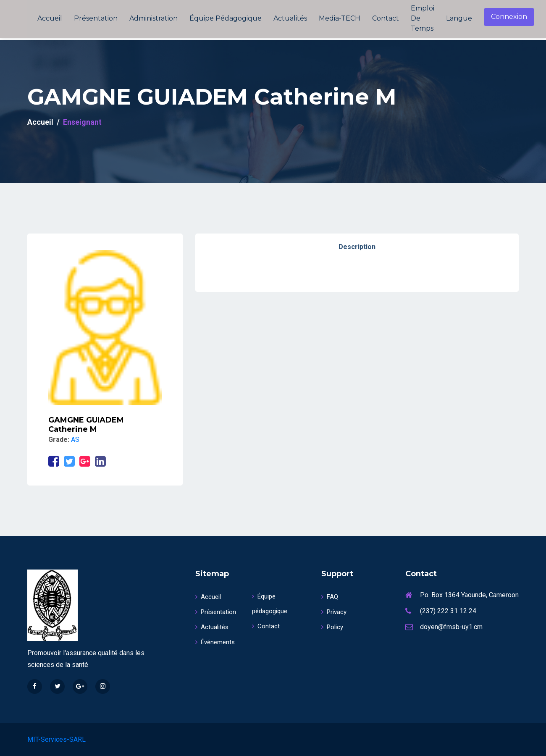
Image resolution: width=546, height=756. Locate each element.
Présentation (96, 18)
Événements (215, 642)
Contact (386, 18)
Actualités (290, 18)
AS (75, 440)
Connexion (509, 17)
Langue (459, 18)
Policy (332, 627)
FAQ (330, 597)
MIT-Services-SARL (56, 739)
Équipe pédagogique (226, 18)
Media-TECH (340, 18)
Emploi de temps (423, 18)
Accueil (50, 18)
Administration (154, 18)
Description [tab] (357, 247)
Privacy (334, 612)
